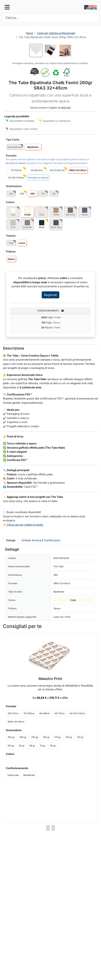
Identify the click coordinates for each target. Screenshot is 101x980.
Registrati (51, 295)
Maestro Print (50, 679)
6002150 (66, 108)
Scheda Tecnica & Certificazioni (41, 540)
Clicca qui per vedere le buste (25, 525)
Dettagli (11, 540)
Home (29, 33)
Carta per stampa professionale (56, 33)
